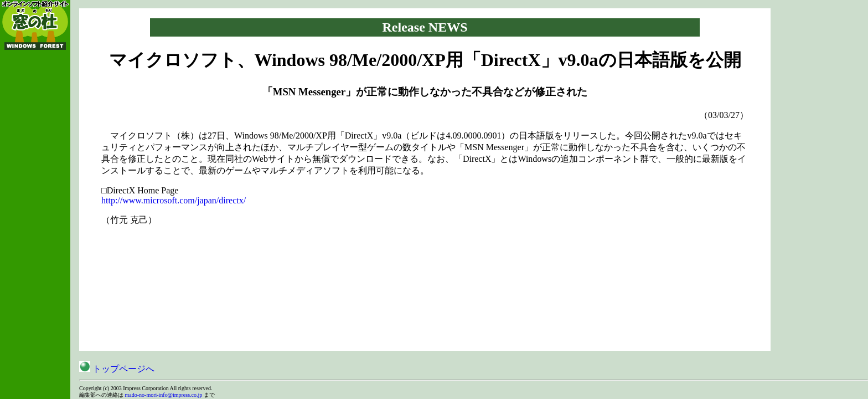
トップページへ (117, 369)
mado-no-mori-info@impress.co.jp (164, 395)
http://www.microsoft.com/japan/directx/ (174, 200)
